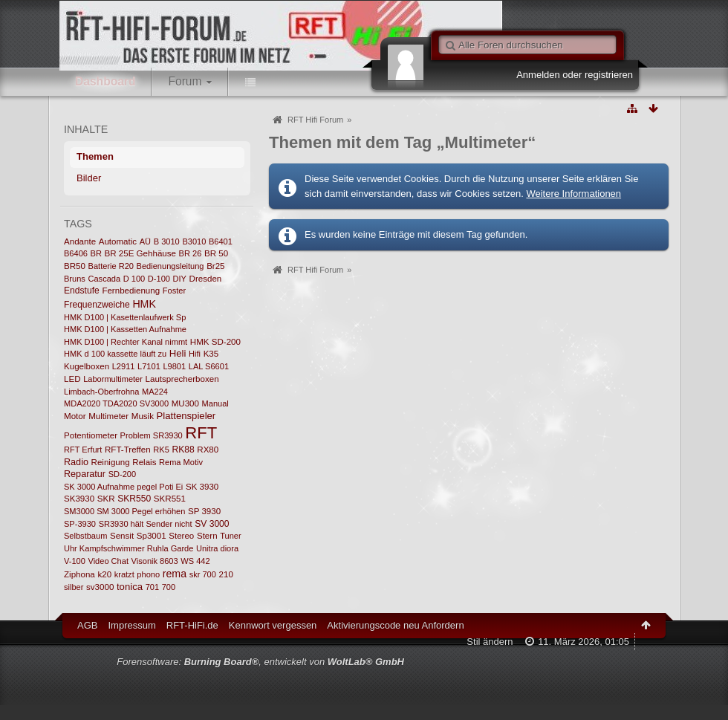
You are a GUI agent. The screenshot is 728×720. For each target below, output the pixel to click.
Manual (215, 403)
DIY (180, 279)
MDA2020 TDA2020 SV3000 (116, 403)
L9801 (174, 366)
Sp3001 (152, 536)
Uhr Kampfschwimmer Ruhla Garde (129, 548)
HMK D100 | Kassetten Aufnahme (125, 329)
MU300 (185, 403)
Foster (174, 291)
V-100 (75, 561)
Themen (95, 156)
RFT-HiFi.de (192, 625)
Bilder (89, 178)
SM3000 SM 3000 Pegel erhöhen (124, 511)
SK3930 (79, 499)
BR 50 (216, 253)
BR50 (75, 266)
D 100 (134, 279)
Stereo (181, 536)
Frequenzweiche (97, 305)
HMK (144, 304)
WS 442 (195, 561)
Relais (144, 462)
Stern (207, 536)
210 (226, 574)
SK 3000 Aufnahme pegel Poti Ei (123, 487)
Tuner (230, 536)
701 (152, 587)
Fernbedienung (131, 291)
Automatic (118, 241)
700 (169, 587)
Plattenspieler (186, 416)
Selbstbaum (85, 536)
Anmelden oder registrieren (575, 75)
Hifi (195, 354)
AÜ (145, 241)
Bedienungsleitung (170, 266)
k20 (104, 574)
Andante (80, 241)
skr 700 (203, 574)
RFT (201, 433)
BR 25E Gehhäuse (140, 253)
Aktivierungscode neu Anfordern (395, 625)
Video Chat (108, 561)
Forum (185, 81)
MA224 (155, 392)
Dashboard (105, 81)
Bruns (75, 279)
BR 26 (191, 253)
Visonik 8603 (155, 561)
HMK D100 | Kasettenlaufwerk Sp (125, 317)
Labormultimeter (113, 379)
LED (72, 379)
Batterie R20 (111, 266)
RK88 (183, 450)
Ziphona (79, 574)
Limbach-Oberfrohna (101, 392)
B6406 (76, 253)
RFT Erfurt (83, 450)
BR (96, 253)
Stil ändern (490, 642)
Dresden (206, 279)
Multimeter (108, 416)
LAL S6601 (209, 366)
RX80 (208, 450)
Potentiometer (91, 435)
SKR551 (170, 499)
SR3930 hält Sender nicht (146, 524)
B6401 (221, 241)
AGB (87, 625)
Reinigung (111, 462)
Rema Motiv (181, 462)
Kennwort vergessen (273, 625)
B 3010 (167, 241)
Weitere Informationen (573, 194)
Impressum (131, 625)
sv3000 (100, 587)
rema (175, 574)
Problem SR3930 (152, 435)
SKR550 (134, 499)
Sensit (122, 536)
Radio (76, 462)
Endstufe (82, 291)
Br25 (215, 266)
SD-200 (122, 474)
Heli (178, 353)
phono (148, 574)
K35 (211, 354)
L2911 (124, 366)
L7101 (149, 366)
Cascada (104, 279)
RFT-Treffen (128, 450)
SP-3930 (80, 524)
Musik (143, 416)
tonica (130, 587)
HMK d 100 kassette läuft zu (115, 354)
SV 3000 (212, 524)
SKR (106, 499)
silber (74, 587)
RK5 (161, 450)
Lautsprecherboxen (182, 379)
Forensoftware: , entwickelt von (260, 662)
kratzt (124, 574)
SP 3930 (204, 511)
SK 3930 (202, 487)
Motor (75, 416)
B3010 (194, 241)
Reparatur (85, 474)
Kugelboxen (87, 366)
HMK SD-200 (215, 342)
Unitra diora (217, 548)
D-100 (159, 279)
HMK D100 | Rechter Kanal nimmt (126, 342)
